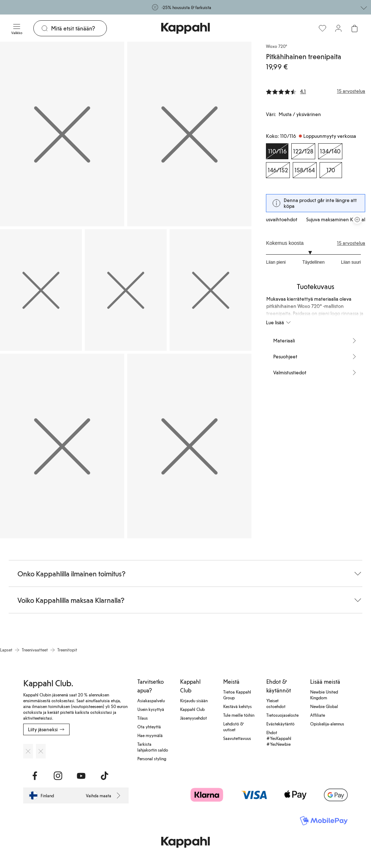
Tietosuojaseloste (282, 715)
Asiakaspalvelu (151, 700)
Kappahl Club (192, 709)
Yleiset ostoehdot (276, 703)
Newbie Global (324, 706)
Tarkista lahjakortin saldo (153, 747)
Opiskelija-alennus (327, 724)
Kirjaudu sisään (194, 700)
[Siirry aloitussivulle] (185, 28)
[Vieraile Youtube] (81, 776)
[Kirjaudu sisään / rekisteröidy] (338, 28)
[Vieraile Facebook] (35, 776)
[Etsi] (79, 28)
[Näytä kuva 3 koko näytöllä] (41, 290)
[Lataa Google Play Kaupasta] (41, 751)
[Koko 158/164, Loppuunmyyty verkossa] (305, 170)
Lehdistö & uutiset (233, 727)
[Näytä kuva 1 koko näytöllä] (62, 134)
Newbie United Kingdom (324, 695)
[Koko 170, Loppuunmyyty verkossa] (331, 170)
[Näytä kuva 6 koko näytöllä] (62, 446)
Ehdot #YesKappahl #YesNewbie (279, 738)
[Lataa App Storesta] (28, 751)
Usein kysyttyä (151, 709)
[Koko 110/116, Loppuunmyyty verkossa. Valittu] (277, 151)
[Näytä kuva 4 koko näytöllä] (126, 290)
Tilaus (143, 718)
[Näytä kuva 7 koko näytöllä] (189, 446)
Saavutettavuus (237, 738)
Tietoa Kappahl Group (237, 695)
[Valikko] (17, 28)
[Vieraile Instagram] (58, 776)
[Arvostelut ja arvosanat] (316, 91)
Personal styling (152, 758)
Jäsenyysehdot (193, 718)
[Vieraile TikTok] (104, 776)
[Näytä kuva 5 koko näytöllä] (210, 290)
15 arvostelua (351, 243)
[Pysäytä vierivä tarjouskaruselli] (357, 219)
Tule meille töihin (239, 715)
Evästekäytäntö (280, 724)
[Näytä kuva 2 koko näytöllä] (189, 134)
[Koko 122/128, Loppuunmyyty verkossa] (303, 151)
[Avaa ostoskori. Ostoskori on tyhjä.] (354, 28)
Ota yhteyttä (149, 727)
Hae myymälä (150, 735)
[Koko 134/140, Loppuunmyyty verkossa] (330, 151)
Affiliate (318, 715)
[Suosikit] (322, 28)
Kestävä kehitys (237, 706)
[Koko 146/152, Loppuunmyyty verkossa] (278, 170)
